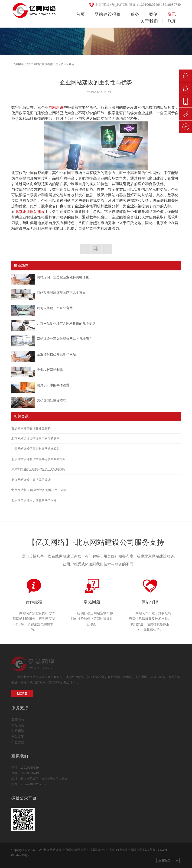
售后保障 (150, 602)
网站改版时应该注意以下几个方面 (61, 292)
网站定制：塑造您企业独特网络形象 (63, 277)
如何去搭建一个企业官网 (55, 308)
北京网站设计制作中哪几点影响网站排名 (39, 459)
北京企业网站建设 (30, 212)
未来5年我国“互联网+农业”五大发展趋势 (38, 469)
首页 (81, 14)
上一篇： (85, 249)
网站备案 (18, 737)
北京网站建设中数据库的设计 (31, 480)
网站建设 (56, 107)
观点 (72, 64)
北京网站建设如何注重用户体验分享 (36, 439)
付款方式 (18, 742)
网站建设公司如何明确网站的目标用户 (65, 339)
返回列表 (96, 249)
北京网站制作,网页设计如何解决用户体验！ (41, 490)
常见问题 (92, 602)
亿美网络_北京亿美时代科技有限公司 (36, 64)
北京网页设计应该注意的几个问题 (34, 500)
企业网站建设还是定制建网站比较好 (36, 449)
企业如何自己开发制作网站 (56, 354)
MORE (22, 694)
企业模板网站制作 (50, 370)
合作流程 (34, 602)
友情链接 (168, 861)
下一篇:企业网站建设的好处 (107, 249)
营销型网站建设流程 (52, 401)
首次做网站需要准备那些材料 (31, 428)
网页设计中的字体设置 (53, 385)
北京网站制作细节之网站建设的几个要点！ (68, 323)
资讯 (64, 64)
